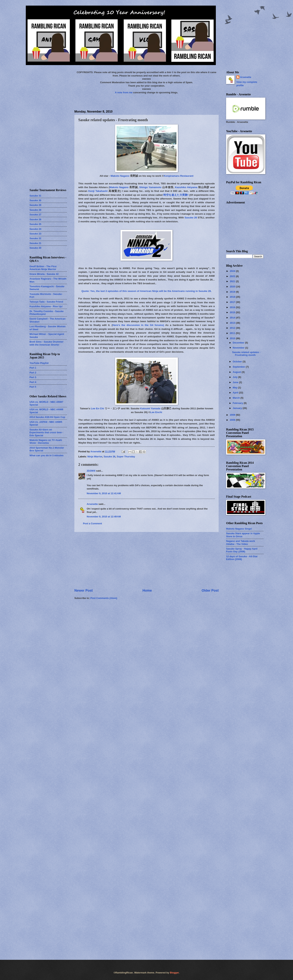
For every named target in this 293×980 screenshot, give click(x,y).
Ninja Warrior (95, 457)
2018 (233, 297)
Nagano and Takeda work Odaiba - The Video (240, 542)
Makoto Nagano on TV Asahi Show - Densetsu (46, 441)
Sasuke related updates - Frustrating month (246, 354)
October (238, 362)
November (239, 348)
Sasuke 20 (35, 248)
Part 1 (33, 368)
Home (147, 591)
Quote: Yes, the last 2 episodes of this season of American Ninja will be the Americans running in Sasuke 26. (147, 291)
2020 (233, 287)
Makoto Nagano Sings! (239, 529)
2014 (233, 318)
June (236, 382)
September (239, 367)
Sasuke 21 (35, 243)
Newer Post (84, 591)
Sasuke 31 (35, 196)
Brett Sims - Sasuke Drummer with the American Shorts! (47, 343)
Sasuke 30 (35, 200)
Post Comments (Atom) (104, 598)
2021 (233, 281)
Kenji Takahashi (98, 191)
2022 (233, 276)
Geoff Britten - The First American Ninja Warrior (43, 268)
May (235, 388)
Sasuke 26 (191, 218)
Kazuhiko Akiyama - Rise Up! (46, 306)
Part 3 (33, 377)
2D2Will (91, 471)
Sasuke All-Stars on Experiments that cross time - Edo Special (46, 433)
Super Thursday (126, 457)
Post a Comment (92, 523)
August (237, 372)
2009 (233, 415)
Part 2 (33, 373)
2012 (233, 328)
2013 (233, 323)
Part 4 (33, 382)
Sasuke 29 (35, 205)
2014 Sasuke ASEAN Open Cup (47, 417)
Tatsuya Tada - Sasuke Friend (46, 302)
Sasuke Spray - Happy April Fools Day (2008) (242, 550)
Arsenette (92, 504)
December (239, 343)
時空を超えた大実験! (176, 195)
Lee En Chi (98, 408)
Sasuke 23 (35, 234)
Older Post (210, 591)
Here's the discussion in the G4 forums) (138, 325)
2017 (233, 302)
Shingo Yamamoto (150, 187)
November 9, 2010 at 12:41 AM (104, 493)
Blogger (174, 973)
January (238, 408)
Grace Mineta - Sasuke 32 (44, 274)
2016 (233, 307)
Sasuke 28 (35, 210)
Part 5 (33, 387)
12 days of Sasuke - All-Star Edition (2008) (242, 558)
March (237, 398)
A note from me (124, 92)
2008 (233, 420)
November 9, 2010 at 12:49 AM (104, 517)
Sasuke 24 (35, 229)
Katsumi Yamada (150, 408)
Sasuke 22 (35, 238)
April (236, 393)
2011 (233, 333)
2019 (233, 292)
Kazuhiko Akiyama (186, 187)
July (235, 377)
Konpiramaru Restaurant (178, 176)
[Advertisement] (146, 560)
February (238, 403)
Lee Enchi (156, 412)
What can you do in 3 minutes (47, 455)
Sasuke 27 (35, 215)
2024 (233, 271)
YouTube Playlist (39, 363)
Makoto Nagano (120, 176)
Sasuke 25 (35, 224)
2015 (233, 312)
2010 (233, 338)
